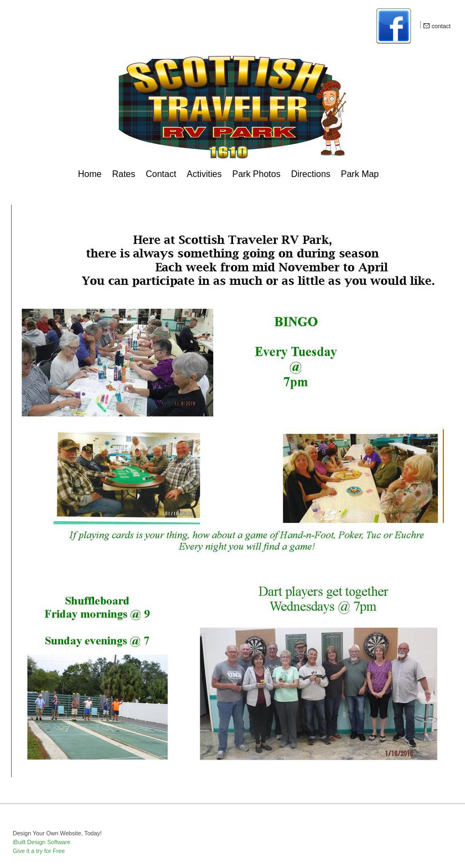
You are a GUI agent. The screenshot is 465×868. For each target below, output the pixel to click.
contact (441, 26)
